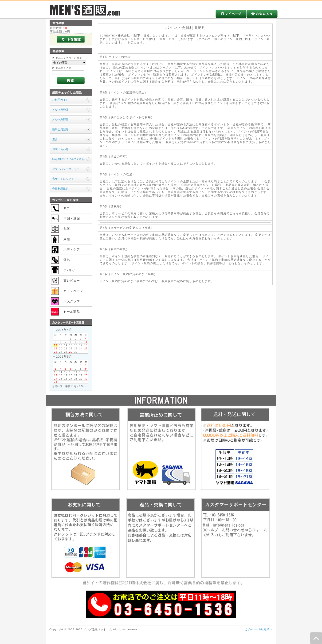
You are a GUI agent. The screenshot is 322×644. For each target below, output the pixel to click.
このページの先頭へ (259, 629)
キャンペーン (73, 291)
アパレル (70, 270)
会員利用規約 (60, 189)
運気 (67, 260)
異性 (67, 239)
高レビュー (72, 281)
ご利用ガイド (60, 100)
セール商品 (72, 312)
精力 (67, 208)
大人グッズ (72, 301)
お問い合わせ (60, 149)
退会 (55, 139)
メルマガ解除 (60, 119)
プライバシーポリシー (66, 169)
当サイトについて (63, 179)
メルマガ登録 (60, 110)
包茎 (67, 229)
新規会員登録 (60, 129)
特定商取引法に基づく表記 (68, 159)
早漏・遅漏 (72, 218)
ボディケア (72, 250)
